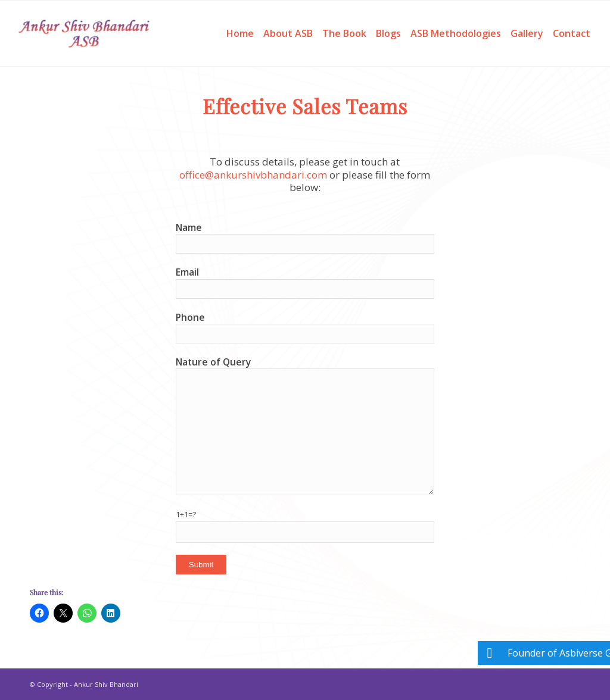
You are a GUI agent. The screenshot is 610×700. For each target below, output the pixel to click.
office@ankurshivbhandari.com (253, 175)
